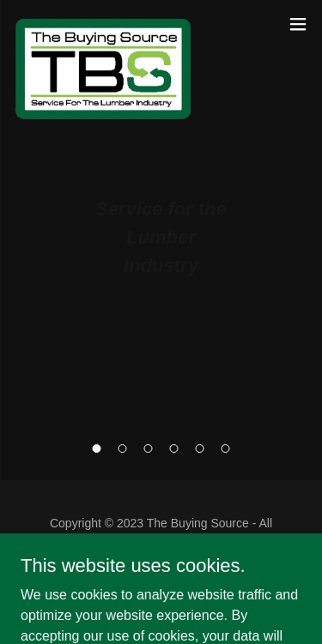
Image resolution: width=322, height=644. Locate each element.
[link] (103, 24)
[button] (97, 448)
